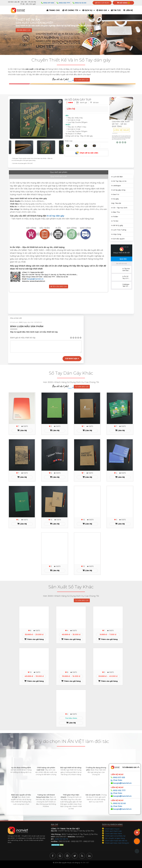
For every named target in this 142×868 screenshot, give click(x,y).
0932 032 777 (63, 3)
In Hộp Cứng (116, 234)
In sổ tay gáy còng (118, 190)
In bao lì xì (115, 194)
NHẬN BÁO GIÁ (24, 30)
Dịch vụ (89, 10)
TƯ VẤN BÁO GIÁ (82, 80)
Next (65, 147)
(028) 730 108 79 (61, 839)
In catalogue (116, 186)
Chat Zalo (117, 780)
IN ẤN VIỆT (85, 863)
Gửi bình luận (72, 359)
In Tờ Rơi (115, 221)
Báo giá (103, 10)
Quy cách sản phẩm (21, 172)
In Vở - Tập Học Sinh (119, 208)
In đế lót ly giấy (117, 225)
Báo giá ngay (102, 3)
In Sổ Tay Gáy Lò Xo (119, 181)
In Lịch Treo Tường (119, 230)
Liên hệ (129, 10)
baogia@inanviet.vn (35, 275)
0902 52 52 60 (79, 3)
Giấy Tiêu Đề (116, 203)
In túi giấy (115, 199)
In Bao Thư (115, 212)
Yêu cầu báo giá (59, 283)
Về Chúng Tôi (71, 10)
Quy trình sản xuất (47, 172)
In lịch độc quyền (118, 239)
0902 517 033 (48, 3)
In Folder (115, 217)
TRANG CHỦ (54, 10)
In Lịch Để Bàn (117, 177)
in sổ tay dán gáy (55, 212)
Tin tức (117, 10)
